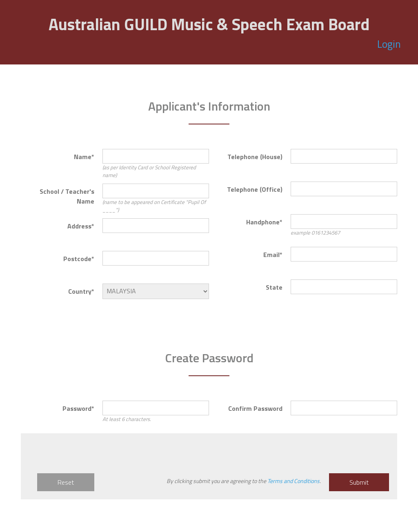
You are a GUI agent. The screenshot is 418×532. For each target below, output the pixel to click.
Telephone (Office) (255, 189)
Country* (81, 291)
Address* (81, 226)
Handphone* (264, 222)
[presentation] (91, 457)
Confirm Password (255, 408)
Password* (78, 408)
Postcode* (79, 259)
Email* (273, 255)
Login (391, 44)
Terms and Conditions (293, 481)
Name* (84, 157)
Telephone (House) (255, 157)
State (274, 287)
